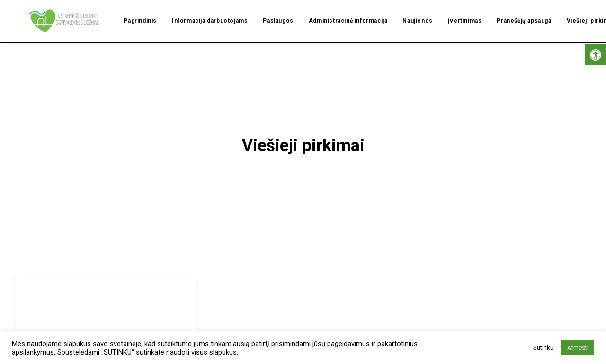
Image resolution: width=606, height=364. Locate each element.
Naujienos (405, 12)
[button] (596, 55)
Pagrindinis (128, 12)
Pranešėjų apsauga (512, 12)
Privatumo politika (497, 348)
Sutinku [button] (543, 348)
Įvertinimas (453, 12)
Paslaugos (266, 12)
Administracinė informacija (336, 12)
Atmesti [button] (578, 348)
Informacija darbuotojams (197, 12)
